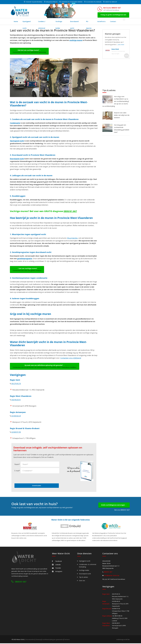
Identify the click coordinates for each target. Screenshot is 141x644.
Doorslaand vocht (82, 22)
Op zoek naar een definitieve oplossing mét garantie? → (45, 367)
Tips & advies (83, 578)
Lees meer (121, 45)
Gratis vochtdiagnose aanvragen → (114, 506)
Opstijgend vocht (29, 22)
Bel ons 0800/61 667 (122, 511)
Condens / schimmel (47, 22)
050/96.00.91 (16, 400)
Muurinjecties (72, 238)
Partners (67, 640)
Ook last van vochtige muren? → (30, 51)
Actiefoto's (110, 22)
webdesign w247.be (123, 640)
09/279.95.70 (16, 384)
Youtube (56, 569)
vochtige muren (76, 40)
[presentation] (30, 479)
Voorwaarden (30, 640)
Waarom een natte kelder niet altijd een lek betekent (122, 115)
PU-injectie (97, 22)
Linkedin (56, 565)
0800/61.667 (70, 211)
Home (16, 22)
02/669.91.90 (16, 433)
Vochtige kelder (65, 22)
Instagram (57, 572)
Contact (121, 22)
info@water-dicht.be (112, 576)
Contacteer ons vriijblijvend (71, 358)
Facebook (57, 562)
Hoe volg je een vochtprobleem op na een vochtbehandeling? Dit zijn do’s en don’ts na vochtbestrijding (116, 101)
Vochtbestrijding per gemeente (53, 640)
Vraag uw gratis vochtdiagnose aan (113, 15)
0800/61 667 (21, 582)
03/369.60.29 (16, 417)
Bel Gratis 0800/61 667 (112, 8)
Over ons (82, 581)
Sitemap (38, 640)
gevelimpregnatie (25, 259)
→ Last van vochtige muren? (27, 270)
